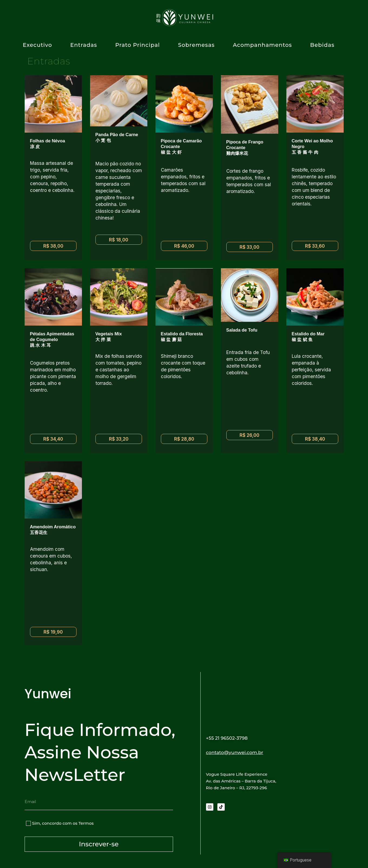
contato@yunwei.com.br (240, 752)
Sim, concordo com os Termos (63, 823)
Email (30, 796)
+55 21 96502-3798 (231, 738)
